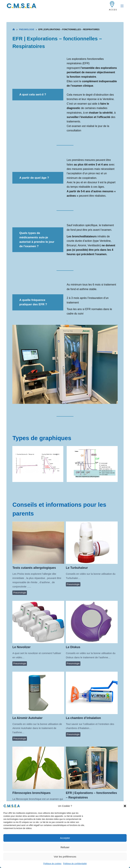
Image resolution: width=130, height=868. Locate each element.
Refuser (65, 853)
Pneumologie (20, 593)
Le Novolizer (38, 622)
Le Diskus (92, 622)
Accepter (65, 844)
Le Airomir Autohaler (38, 693)
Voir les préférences (65, 862)
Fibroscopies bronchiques (38, 768)
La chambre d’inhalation (92, 693)
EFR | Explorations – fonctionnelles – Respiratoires (92, 768)
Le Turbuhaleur (92, 542)
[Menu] (122, 6)
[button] (125, 812)
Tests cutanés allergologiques (38, 542)
